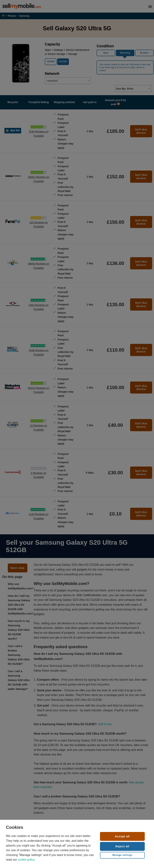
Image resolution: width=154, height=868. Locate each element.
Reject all (122, 846)
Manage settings (122, 855)
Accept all (122, 836)
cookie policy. (27, 860)
